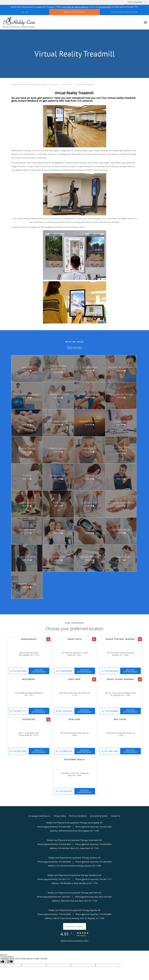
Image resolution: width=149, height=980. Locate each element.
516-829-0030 (104, 7)
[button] (74, 12)
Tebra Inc (47, 816)
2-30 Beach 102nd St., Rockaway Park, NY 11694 (74, 774)
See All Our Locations (74, 926)
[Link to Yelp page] (48, 639)
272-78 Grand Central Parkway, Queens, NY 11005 (120, 654)
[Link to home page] (18, 22)
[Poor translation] (10, 962)
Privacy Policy (60, 816)
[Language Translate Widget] (138, 2)
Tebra (86, 941)
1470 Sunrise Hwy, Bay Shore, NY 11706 (120, 734)
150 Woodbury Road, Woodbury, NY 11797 (29, 694)
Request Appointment (39, 671)
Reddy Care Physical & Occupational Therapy (29, 84)
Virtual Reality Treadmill (85, 84)
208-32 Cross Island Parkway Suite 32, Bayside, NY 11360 (120, 694)
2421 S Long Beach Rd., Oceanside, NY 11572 (29, 734)
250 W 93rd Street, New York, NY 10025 (74, 734)
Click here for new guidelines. (75, 7)
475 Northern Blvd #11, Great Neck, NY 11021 (75, 654)
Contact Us (115, 816)
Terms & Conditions (78, 816)
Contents (54, 84)
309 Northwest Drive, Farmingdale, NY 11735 (29, 654)
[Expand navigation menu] (145, 22)
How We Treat (67, 84)
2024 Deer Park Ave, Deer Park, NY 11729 (74, 694)
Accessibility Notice (99, 816)
